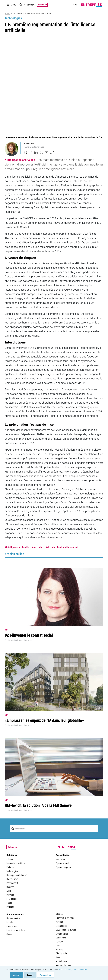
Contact (10, 888)
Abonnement (12, 880)
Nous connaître (13, 872)
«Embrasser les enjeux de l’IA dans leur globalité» (44, 674)
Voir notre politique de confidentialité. (73, 969)
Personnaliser (45, 975)
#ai (47, 501)
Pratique (10, 821)
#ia (41, 501)
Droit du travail (13, 833)
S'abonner (42, 5)
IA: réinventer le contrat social (29, 589)
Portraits (10, 848)
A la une (10, 813)
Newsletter (60, 813)
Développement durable (17, 829)
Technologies (13, 18)
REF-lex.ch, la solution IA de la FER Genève (38, 759)
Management (12, 837)
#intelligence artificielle (17, 501)
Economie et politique (16, 817)
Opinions (10, 841)
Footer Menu (61, 927)
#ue (34, 501)
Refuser (30, 975)
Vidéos (9, 856)
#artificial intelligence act (65, 501)
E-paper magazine (64, 821)
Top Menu (60, 923)
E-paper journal (62, 817)
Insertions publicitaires (16, 884)
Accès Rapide (62, 915)
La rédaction (12, 876)
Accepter (16, 975)
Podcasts (10, 860)
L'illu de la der (12, 852)
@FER (9, 844)
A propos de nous (63, 919)
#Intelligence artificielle (20, 113)
